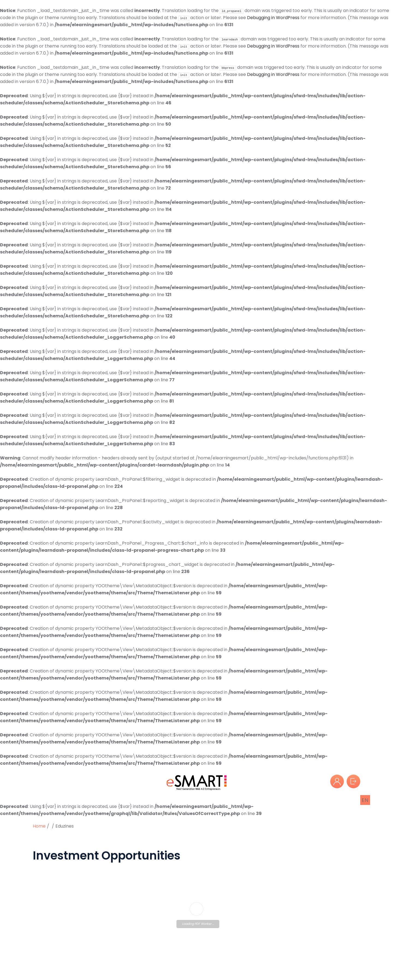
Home (39, 826)
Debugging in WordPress (273, 18)
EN (365, 800)
